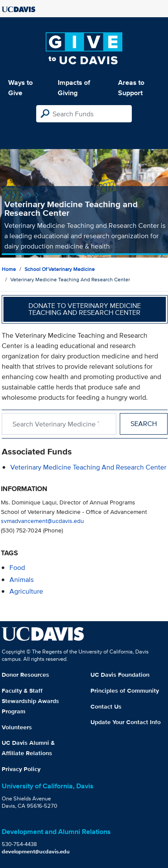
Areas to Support (131, 88)
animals (22, 580)
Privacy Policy (21, 769)
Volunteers (17, 727)
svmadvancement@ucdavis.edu (42, 521)
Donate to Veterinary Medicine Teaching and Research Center (85, 309)
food (17, 568)
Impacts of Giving (74, 88)
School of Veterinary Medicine (60, 269)
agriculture (26, 591)
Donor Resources (25, 675)
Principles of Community (125, 691)
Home (9, 269)
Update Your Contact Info (126, 722)
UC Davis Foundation (120, 675)
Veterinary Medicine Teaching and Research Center (88, 467)
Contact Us (106, 706)
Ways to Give (20, 88)
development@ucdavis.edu (36, 851)
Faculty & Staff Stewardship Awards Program (30, 701)
